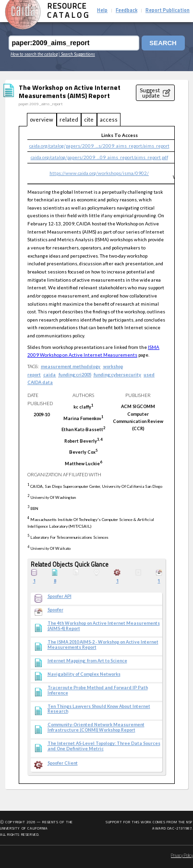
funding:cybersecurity (117, 375)
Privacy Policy (182, 856)
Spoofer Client (63, 763)
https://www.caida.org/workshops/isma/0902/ (99, 173)
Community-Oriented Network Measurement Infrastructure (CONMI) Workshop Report (96, 727)
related (69, 119)
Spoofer (55, 610)
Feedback (127, 11)
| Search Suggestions (77, 54)
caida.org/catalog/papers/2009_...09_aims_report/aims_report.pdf (99, 157)
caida (49, 375)
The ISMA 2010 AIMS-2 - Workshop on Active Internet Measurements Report (103, 645)
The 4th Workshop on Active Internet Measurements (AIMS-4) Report (104, 626)
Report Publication (168, 11)
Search (163, 43)
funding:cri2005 (75, 375)
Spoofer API (60, 596)
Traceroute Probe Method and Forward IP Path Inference (98, 690)
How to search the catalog (34, 54)
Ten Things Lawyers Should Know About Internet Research (99, 709)
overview (42, 119)
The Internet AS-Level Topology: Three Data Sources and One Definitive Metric (104, 746)
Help (102, 11)
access (109, 119)
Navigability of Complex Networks (84, 674)
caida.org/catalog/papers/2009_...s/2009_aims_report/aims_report (99, 146)
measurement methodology (71, 366)
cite (89, 119)
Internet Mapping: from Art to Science (87, 661)
